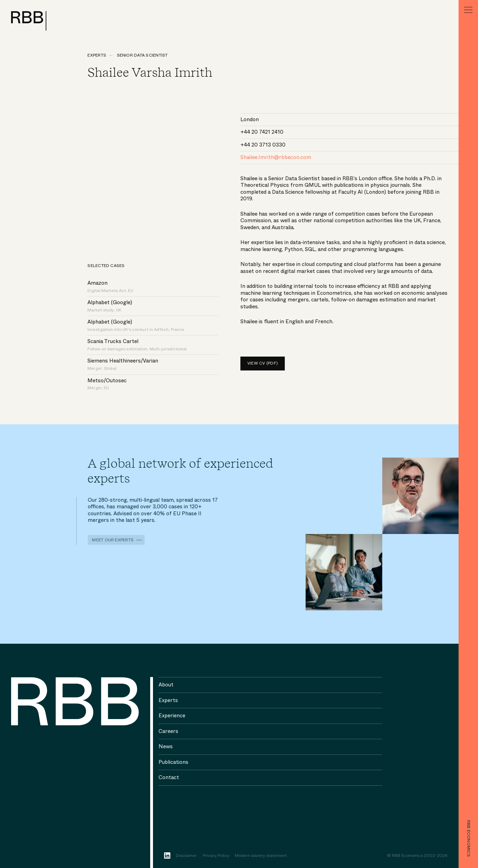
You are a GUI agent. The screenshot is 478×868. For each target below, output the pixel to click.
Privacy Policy (216, 856)
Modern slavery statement (261, 856)
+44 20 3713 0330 (263, 145)
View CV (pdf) (263, 363)
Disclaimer (186, 856)
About (166, 685)
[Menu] (468, 10)
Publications (173, 762)
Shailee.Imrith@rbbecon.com (276, 157)
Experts (97, 55)
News (166, 746)
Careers (168, 731)
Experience (172, 716)
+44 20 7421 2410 (262, 132)
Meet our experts (113, 540)
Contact (169, 777)
